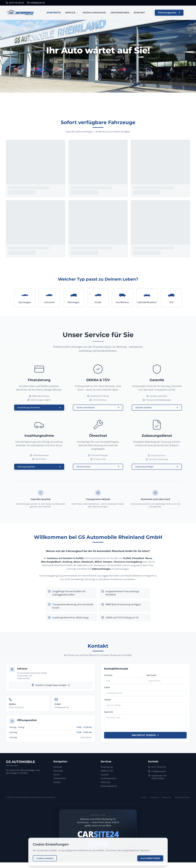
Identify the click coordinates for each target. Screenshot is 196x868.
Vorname (108, 677)
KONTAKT (139, 13)
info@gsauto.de (36, 3)
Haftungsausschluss (182, 799)
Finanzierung (107, 769)
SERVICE (72, 13)
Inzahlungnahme (108, 780)
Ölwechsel (105, 784)
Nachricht (109, 714)
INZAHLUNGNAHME (94, 13)
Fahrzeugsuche (169, 13)
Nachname (151, 677)
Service (57, 777)
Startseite (58, 769)
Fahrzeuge (58, 773)
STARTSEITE (54, 13)
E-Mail (107, 689)
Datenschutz (167, 799)
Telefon (108, 702)
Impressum (154, 799)
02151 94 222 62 (15, 3)
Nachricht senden (145, 737)
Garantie (105, 777)
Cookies (144, 799)
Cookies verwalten (45, 858)
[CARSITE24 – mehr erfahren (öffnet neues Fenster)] (98, 837)
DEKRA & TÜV (107, 773)
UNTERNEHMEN (120, 13)
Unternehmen (60, 780)
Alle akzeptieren (150, 858)
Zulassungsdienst (109, 788)
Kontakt (57, 784)
